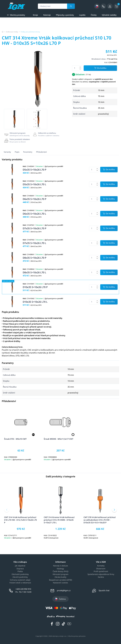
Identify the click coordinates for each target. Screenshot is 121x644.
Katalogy (60, 569)
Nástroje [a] (47, 15)
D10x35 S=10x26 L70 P (35, 287)
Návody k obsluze (60, 566)
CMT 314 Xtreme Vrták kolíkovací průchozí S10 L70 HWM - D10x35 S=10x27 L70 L (59, 520)
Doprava (20, 569)
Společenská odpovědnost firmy (101, 574)
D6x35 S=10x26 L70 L (34, 214)
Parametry (28, 152)
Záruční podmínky (20, 577)
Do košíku (100, 68)
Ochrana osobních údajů (20, 580)
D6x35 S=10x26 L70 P (35, 199)
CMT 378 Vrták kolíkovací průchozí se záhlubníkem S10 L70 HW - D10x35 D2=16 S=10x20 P (100, 520)
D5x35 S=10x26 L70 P (35, 170)
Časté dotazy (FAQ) (60, 571)
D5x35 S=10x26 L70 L (34, 184)
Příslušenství (41, 152)
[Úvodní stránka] (3, 32)
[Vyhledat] (71, 6)
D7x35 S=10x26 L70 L (34, 243)
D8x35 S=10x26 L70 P (35, 258)
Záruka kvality (60, 577)
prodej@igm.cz (64, 590)
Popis (17, 152)
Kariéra (101, 577)
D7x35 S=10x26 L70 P (35, 228)
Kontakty (101, 566)
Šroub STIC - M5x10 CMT (15, 439)
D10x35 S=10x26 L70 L (35, 302)
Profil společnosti (101, 571)
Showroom (101, 569)
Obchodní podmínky (20, 574)
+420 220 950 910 (23, 589)
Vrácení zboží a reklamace (20, 583)
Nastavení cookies (60, 583)
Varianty (7, 152)
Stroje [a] (35, 15)
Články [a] (94, 15)
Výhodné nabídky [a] (109, 15)
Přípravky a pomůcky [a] (65, 15)
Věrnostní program (60, 574)
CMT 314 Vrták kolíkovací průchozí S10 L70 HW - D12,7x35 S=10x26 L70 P (20, 520)
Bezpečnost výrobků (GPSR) (60, 580)
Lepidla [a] (82, 15)
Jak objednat (20, 566)
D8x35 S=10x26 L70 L (34, 272)
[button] (7, 510)
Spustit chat (104, 590)
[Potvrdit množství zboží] (109, 170)
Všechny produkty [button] (16, 15)
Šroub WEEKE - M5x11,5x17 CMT (59, 439)
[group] (14, 119)
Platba (20, 571)
